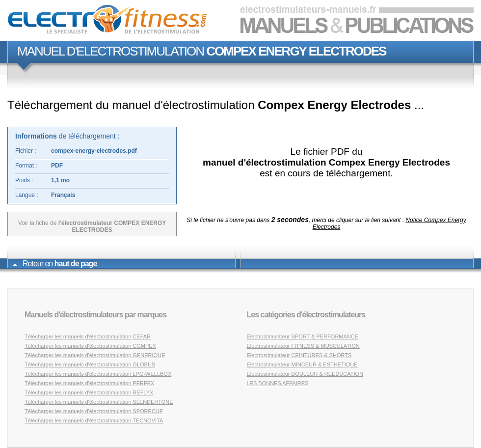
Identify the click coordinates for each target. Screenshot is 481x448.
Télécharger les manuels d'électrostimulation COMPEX (90, 346)
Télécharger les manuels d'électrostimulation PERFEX (89, 383)
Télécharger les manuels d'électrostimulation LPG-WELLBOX (98, 374)
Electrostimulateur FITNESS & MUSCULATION (303, 346)
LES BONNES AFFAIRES (278, 383)
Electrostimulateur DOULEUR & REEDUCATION (305, 374)
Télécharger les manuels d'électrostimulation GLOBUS (90, 364)
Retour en (54, 264)
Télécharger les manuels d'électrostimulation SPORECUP (94, 411)
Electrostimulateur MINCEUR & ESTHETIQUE (302, 364)
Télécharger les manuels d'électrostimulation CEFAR (88, 336)
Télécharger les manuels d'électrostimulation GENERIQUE (95, 355)
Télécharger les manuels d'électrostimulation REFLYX (89, 392)
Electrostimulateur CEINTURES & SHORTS (299, 355)
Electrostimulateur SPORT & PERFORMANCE (303, 336)
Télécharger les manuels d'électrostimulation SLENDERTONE (99, 402)
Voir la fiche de (92, 226)
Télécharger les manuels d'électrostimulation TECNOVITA (94, 420)
